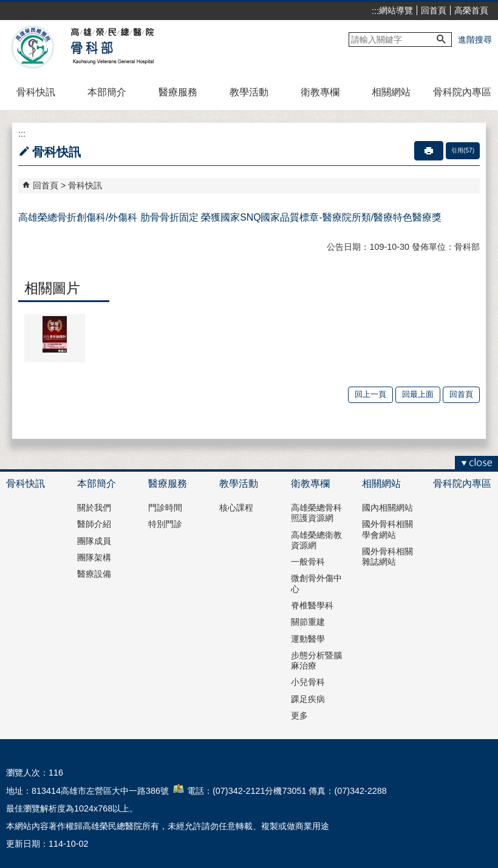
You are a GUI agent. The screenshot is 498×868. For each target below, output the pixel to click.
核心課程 (236, 508)
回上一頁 (370, 394)
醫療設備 (94, 574)
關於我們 (94, 508)
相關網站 (391, 92)
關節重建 (308, 622)
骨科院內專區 (462, 92)
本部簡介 (107, 92)
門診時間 (165, 508)
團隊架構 (94, 557)
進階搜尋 (475, 40)
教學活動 (249, 92)
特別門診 (165, 524)
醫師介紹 (94, 524)
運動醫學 (308, 639)
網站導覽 (396, 10)
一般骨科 (308, 562)
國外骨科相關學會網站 (387, 529)
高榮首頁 (471, 10)
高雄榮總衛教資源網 (316, 540)
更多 (299, 715)
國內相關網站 (387, 508)
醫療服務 (178, 92)
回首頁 (434, 10)
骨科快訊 (36, 92)
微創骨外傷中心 (316, 583)
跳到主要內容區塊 (6, 6)
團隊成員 (94, 541)
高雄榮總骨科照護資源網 (316, 513)
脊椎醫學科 (312, 605)
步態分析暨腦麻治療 (316, 660)
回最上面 (418, 394)
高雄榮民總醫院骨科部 (111, 47)
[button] (442, 40)
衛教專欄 (320, 92)
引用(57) (463, 150)
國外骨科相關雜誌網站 (387, 556)
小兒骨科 (308, 682)
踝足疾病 (308, 699)
